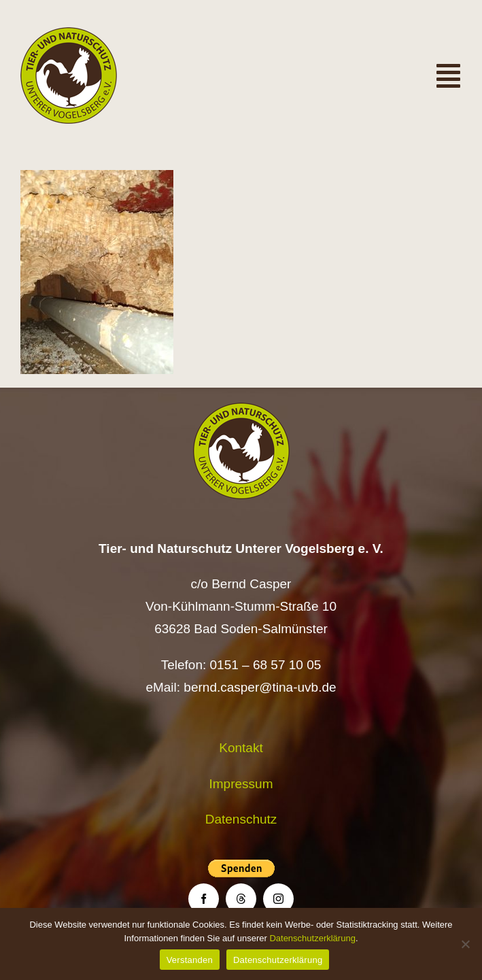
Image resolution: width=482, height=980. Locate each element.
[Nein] (465, 944)
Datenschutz (241, 819)
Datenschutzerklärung (312, 938)
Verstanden (190, 960)
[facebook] (204, 899)
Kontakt (241, 748)
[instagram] (278, 899)
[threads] (241, 899)
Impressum (241, 784)
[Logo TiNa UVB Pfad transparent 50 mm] (69, 34)
